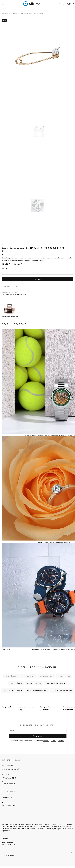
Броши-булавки (11, 676)
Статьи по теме (14, 324)
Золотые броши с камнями (62, 690)
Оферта (5, 839)
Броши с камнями (46, 676)
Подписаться (38, 736)
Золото (35, 13)
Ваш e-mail (5, 268)
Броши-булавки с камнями (37, 690)
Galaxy (21, 13)
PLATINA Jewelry (12, 13)
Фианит (41, 13)
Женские (28, 13)
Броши (4, 13)
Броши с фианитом (34, 683)
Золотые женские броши (13, 690)
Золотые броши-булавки (56, 683)
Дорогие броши (16, 683)
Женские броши (64, 676)
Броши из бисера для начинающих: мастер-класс (54, 542)
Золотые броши (28, 676)
